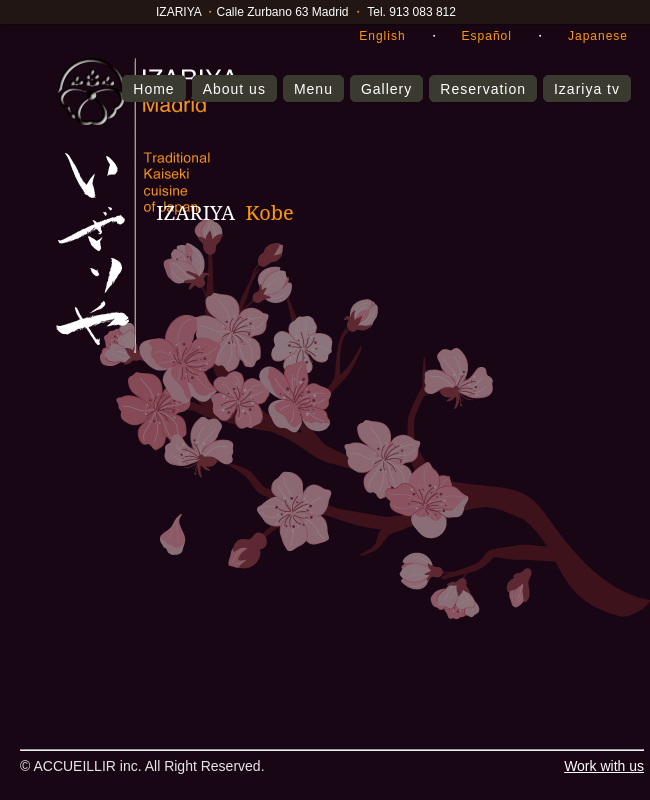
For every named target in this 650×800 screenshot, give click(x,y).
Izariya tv (587, 89)
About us (234, 89)
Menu (313, 89)
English (382, 36)
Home (153, 89)
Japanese (598, 36)
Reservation (483, 89)
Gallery (386, 89)
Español (487, 36)
